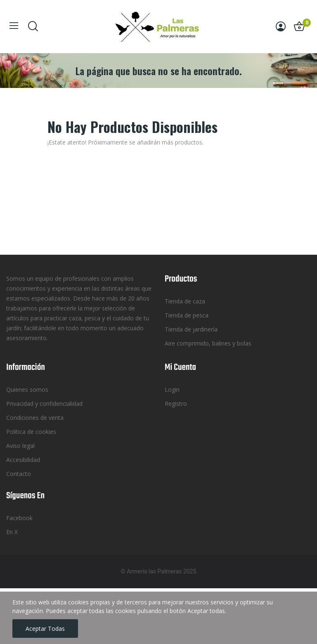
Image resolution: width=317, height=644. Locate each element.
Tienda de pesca (187, 315)
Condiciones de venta (35, 418)
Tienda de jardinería (191, 329)
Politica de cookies (31, 432)
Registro (176, 404)
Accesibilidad (23, 460)
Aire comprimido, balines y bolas (208, 343)
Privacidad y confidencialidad (44, 404)
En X (12, 532)
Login (172, 389)
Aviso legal (20, 446)
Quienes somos (27, 389)
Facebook (19, 518)
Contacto (19, 474)
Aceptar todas (45, 629)
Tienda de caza (185, 301)
